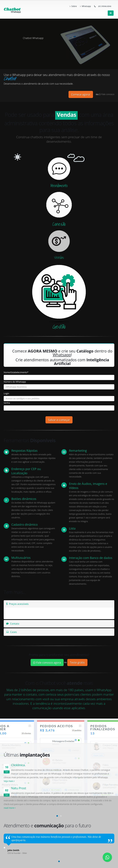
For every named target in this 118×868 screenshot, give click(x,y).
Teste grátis (77, 662)
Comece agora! (81, 94)
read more (10, 808)
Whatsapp (85, 6)
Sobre (73, 6)
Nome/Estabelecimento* (16, 372)
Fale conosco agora (47, 662)
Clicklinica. (18, 765)
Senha (7, 403)
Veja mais (9, 781)
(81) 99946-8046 (105, 6)
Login (6, 393)
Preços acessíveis (17, 604)
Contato (13, 624)
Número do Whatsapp (15, 382)
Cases (11, 632)
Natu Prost (19, 788)
